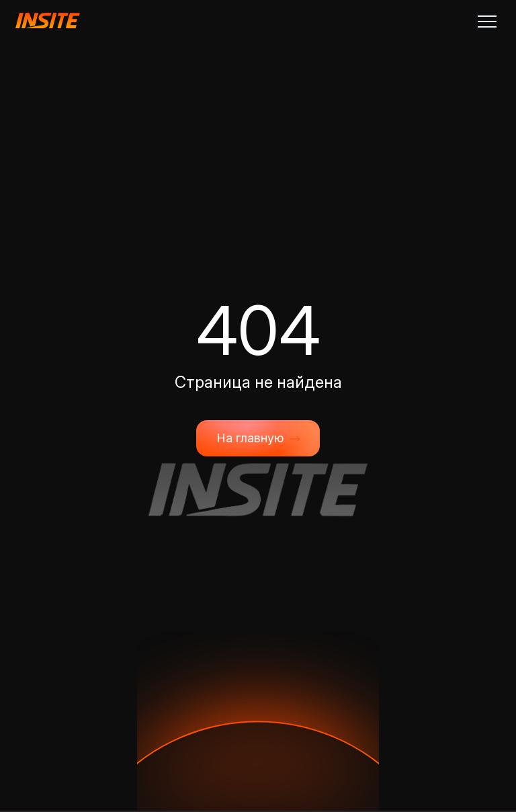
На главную (258, 438)
